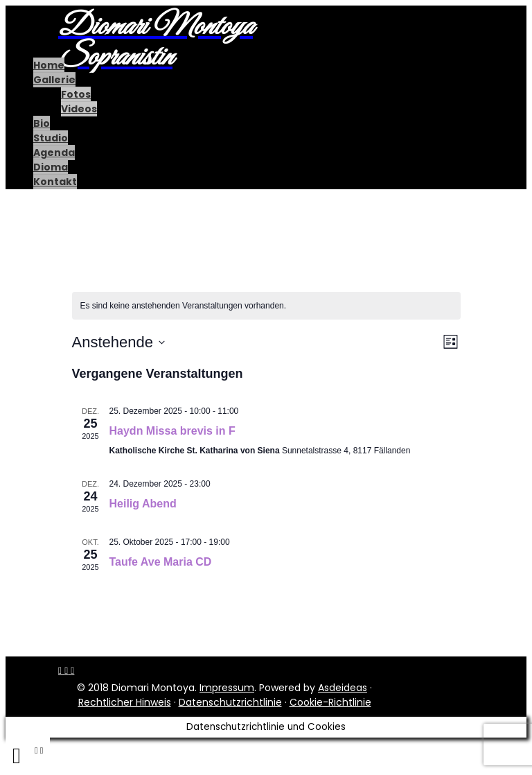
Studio (51, 138)
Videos (79, 109)
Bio (42, 123)
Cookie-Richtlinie (330, 702)
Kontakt (55, 182)
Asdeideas (343, 688)
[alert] (266, 306)
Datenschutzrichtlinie (230, 702)
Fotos (76, 94)
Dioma (51, 167)
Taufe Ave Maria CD (161, 562)
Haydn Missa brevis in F (172, 431)
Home (49, 65)
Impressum (227, 688)
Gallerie (54, 80)
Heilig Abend (143, 504)
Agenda (54, 153)
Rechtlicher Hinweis (125, 702)
